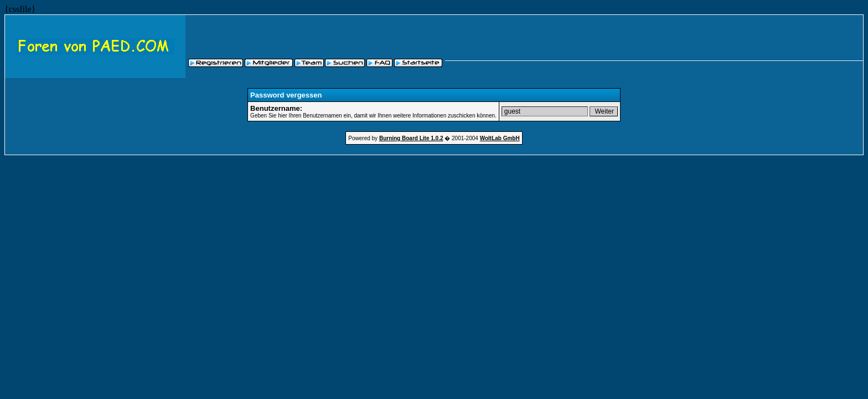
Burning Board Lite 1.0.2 (411, 138)
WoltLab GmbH (500, 138)
